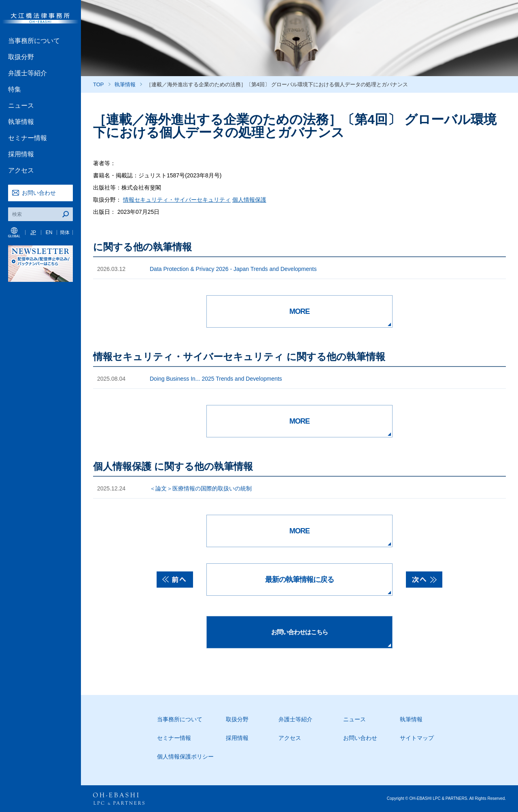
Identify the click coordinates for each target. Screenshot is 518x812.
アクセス (21, 170)
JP (33, 232)
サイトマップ (417, 738)
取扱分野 (21, 57)
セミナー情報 (28, 138)
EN (49, 232)
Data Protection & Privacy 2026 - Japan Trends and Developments (233, 269)
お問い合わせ (39, 193)
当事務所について (34, 41)
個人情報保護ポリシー (185, 757)
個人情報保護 (249, 200)
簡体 (65, 232)
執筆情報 (21, 122)
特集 (15, 89)
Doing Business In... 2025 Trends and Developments (216, 379)
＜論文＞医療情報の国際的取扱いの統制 (201, 488)
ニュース (21, 105)
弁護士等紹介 (28, 73)
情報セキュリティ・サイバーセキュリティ (177, 200)
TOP (99, 84)
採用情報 (21, 154)
